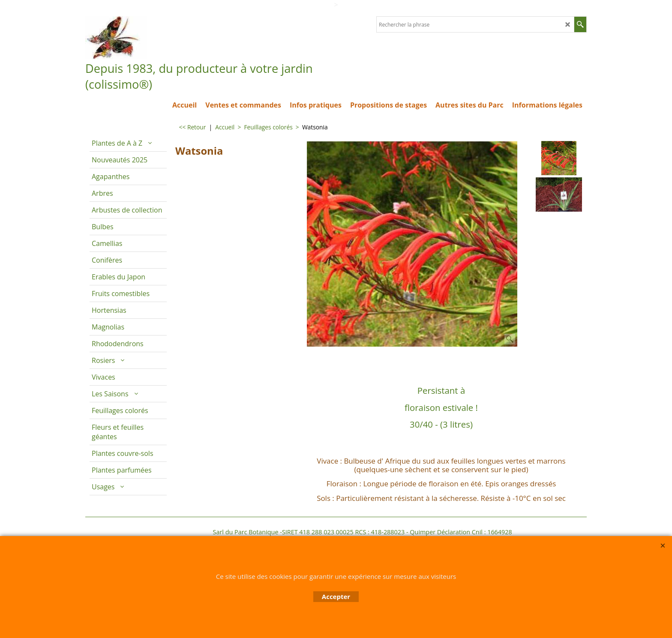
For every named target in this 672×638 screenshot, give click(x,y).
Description (317, 358)
